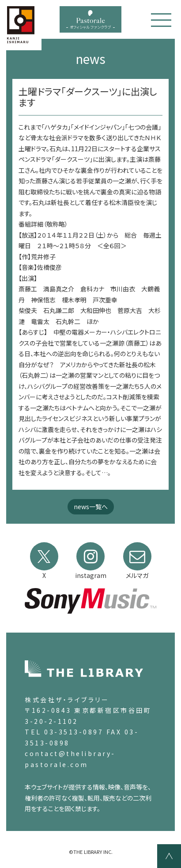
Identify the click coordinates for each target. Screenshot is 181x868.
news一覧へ (91, 507)
